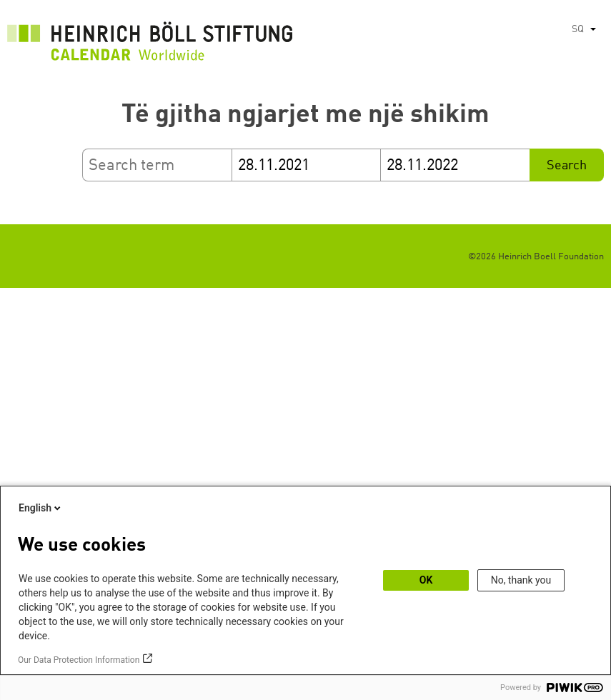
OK (426, 580)
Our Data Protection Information (79, 660)
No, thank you (521, 580)
